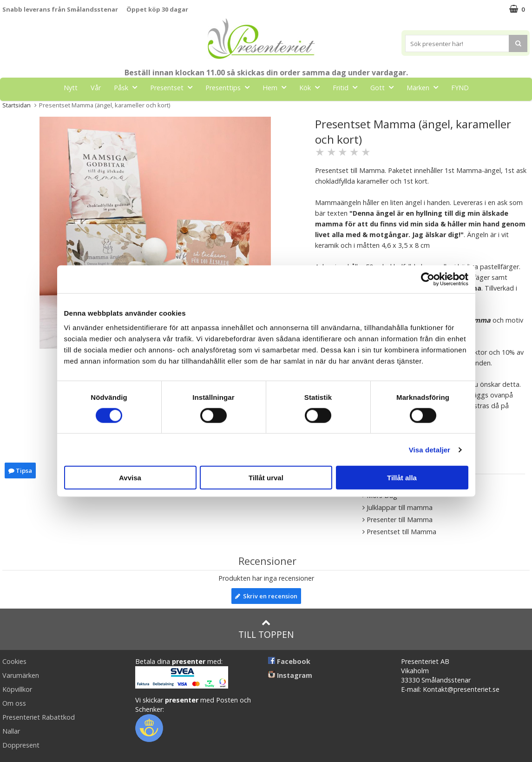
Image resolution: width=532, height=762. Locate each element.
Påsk (128, 87)
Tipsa (20, 470)
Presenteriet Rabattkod (39, 717)
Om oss (14, 703)
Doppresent (21, 745)
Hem (277, 87)
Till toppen (266, 629)
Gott (385, 87)
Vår (96, 88)
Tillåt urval (266, 478)
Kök (312, 87)
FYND (460, 88)
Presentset (174, 87)
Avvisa (130, 478)
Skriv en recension (266, 596)
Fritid (348, 87)
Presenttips (230, 87)
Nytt (71, 88)
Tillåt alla (402, 478)
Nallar (11, 731)
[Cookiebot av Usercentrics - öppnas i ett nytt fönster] (428, 279)
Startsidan (16, 105)
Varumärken (21, 675)
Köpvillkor (17, 689)
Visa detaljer (430, 449)
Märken (425, 87)
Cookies (14, 661)
